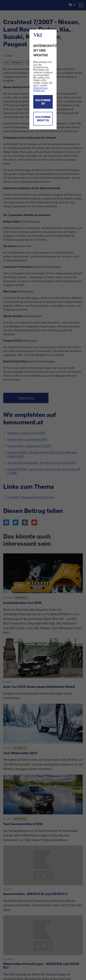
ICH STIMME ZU (43, 102)
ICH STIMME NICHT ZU (43, 119)
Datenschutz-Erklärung (41, 89)
